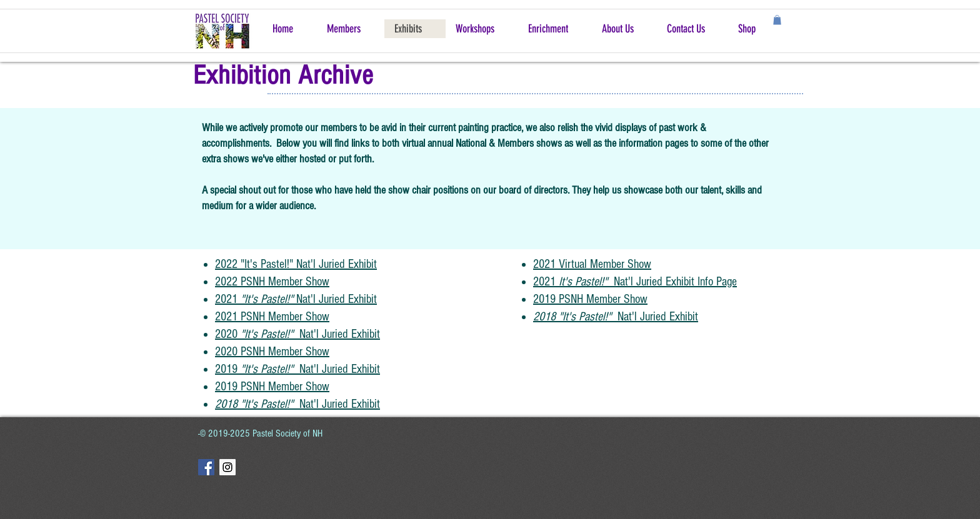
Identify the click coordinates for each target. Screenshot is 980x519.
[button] (777, 20)
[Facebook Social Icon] (206, 467)
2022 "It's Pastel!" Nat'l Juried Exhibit (296, 264)
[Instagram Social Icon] (227, 467)
